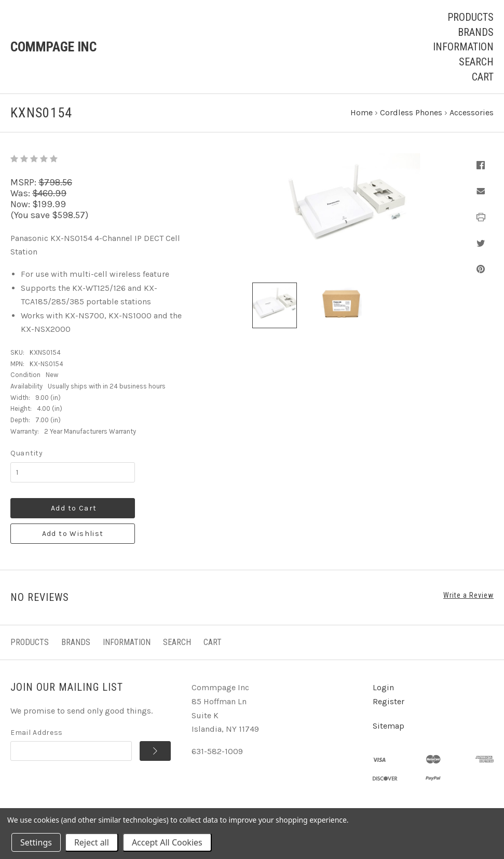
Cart (483, 77)
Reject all (92, 842)
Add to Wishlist (73, 534)
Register (389, 701)
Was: (21, 193)
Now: (21, 204)
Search (476, 62)
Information (463, 47)
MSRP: (24, 182)
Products (471, 17)
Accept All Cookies (167, 842)
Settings (36, 842)
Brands (476, 32)
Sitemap (389, 726)
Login (383, 687)
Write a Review (468, 595)
